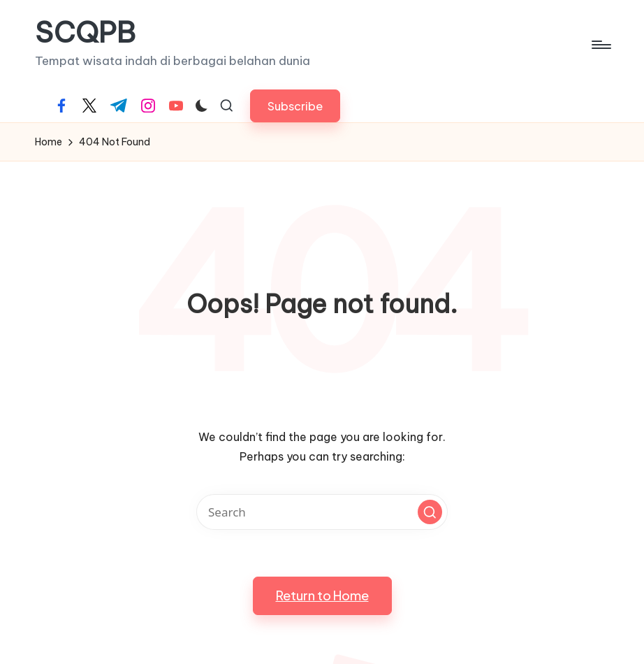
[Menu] (600, 45)
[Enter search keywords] (322, 512)
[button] (295, 106)
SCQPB (85, 33)
